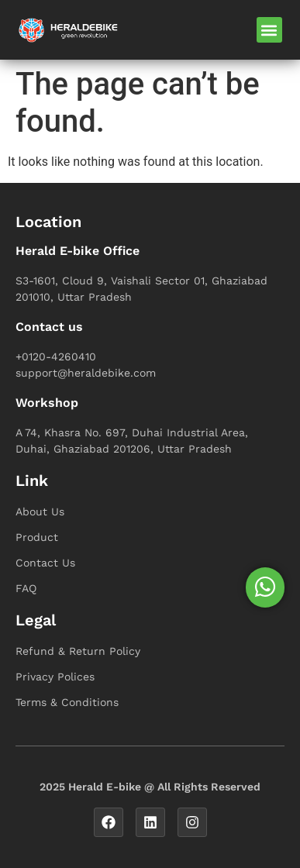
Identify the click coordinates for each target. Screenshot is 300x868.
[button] (269, 30)
